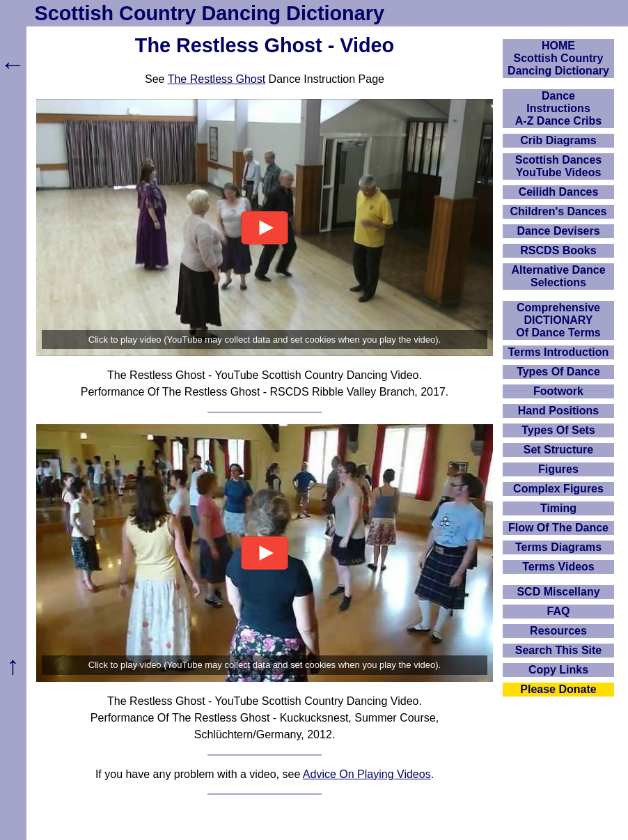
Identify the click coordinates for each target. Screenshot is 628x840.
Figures (558, 469)
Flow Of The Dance (558, 528)
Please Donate (558, 689)
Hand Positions (558, 411)
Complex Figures (558, 489)
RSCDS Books (558, 250)
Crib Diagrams (558, 140)
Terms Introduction (559, 352)
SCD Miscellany (558, 592)
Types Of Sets (558, 430)
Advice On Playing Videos (367, 774)
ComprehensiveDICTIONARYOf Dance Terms (558, 320)
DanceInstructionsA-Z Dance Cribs (558, 108)
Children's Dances (559, 211)
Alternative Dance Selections (558, 276)
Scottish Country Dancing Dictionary (210, 13)
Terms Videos (558, 567)
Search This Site (559, 650)
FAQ (559, 611)
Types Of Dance (558, 372)
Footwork (558, 391)
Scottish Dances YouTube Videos (558, 166)
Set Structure (558, 450)
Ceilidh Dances (559, 192)
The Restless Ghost (217, 79)
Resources (558, 631)
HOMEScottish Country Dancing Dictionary (558, 58)
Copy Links (558, 670)
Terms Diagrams (558, 547)
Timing (558, 508)
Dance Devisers (558, 231)
